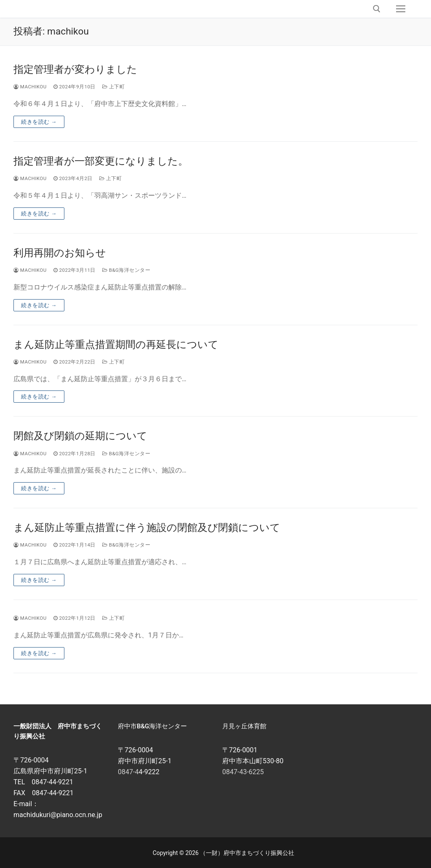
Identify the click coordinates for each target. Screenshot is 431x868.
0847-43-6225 (243, 772)
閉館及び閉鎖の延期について (80, 436)
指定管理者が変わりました (75, 69)
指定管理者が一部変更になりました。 (101, 161)
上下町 (113, 87)
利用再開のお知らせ (60, 253)
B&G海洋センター (126, 270)
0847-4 (128, 772)
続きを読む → (39, 122)
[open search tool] (377, 9)
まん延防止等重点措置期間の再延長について (116, 345)
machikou (30, 87)
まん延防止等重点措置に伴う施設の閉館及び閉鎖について (147, 528)
